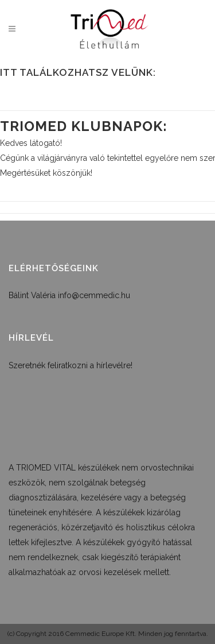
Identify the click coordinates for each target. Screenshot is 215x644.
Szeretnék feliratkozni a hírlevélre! (71, 365)
